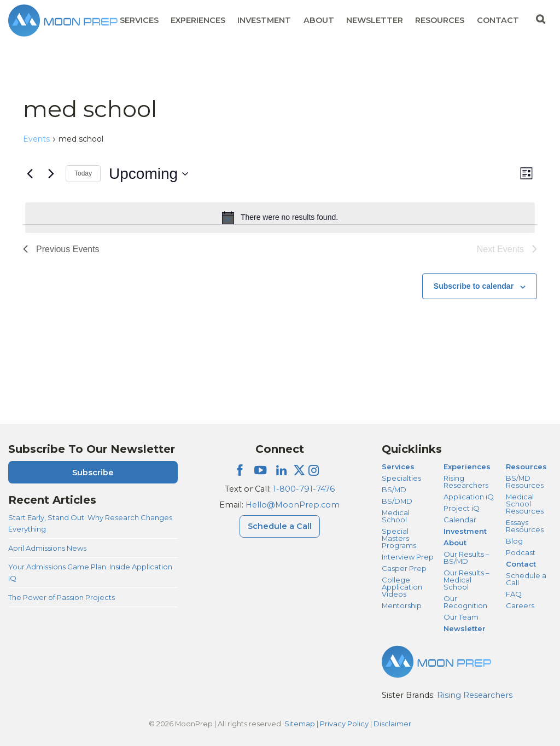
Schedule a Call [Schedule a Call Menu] (280, 526)
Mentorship (402, 605)
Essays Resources (525, 526)
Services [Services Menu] (139, 20)
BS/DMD (397, 501)
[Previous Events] (30, 174)
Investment (264, 20)
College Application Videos (402, 587)
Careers (520, 605)
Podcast (521, 552)
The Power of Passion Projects (62, 597)
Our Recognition (465, 602)
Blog (514, 541)
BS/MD (394, 489)
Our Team (461, 617)
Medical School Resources (525, 504)
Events (36, 139)
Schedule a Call (526, 579)
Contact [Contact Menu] (498, 20)
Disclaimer (392, 724)
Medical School (396, 516)
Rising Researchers (466, 482)
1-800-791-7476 (304, 489)
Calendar (460, 520)
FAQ (514, 594)
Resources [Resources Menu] (440, 20)
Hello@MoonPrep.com (293, 505)
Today (83, 173)
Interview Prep (408, 557)
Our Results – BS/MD (466, 558)
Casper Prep (404, 568)
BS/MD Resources (525, 482)
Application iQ (469, 497)
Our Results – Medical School (466, 580)
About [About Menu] (319, 20)
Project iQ (462, 508)
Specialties (401, 478)
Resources (526, 467)
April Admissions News (47, 548)
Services (398, 467)
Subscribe (93, 473)
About (455, 543)
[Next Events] (51, 174)
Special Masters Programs (399, 538)
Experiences (467, 467)
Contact (521, 564)
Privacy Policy (344, 724)
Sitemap (300, 724)
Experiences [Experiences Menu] (198, 20)
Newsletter (375, 20)
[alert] (280, 218)
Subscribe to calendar (474, 286)
